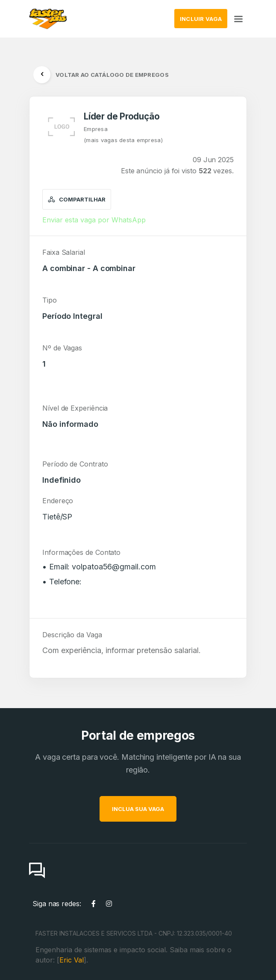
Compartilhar (77, 199)
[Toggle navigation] (238, 19)
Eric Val (72, 960)
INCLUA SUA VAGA (165, 809)
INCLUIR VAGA (201, 19)
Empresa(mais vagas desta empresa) (123, 134)
